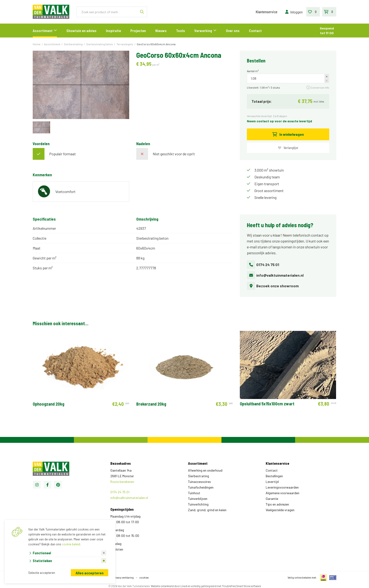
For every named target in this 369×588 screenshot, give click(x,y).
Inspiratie (113, 31)
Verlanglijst (288, 148)
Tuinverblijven (198, 499)
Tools (180, 31)
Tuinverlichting (198, 504)
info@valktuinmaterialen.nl (275, 275)
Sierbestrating (199, 476)
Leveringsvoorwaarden (282, 487)
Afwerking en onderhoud (205, 470)
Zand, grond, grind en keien (207, 510)
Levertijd (272, 482)
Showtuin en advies (81, 31)
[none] (142, 12)
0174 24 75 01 (263, 265)
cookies (144, 578)
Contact (255, 31)
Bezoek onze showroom (273, 286)
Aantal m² (253, 71)
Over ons (233, 31)
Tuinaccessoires (199, 482)
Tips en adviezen (277, 504)
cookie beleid (71, 544)
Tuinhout (194, 493)
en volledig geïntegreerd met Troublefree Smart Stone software (224, 586)
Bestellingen (274, 476)
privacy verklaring (123, 578)
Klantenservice (267, 12)
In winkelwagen (288, 134)
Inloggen (294, 12)
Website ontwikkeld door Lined (169, 586)
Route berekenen (122, 482)
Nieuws (161, 31)
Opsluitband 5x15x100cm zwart (267, 404)
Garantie (272, 499)
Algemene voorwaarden (283, 493)
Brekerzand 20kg (151, 404)
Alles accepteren (90, 573)
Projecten (138, 31)
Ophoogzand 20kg (48, 404)
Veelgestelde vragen (280, 510)
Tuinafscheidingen (201, 487)
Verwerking (203, 31)
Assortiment (43, 31)
